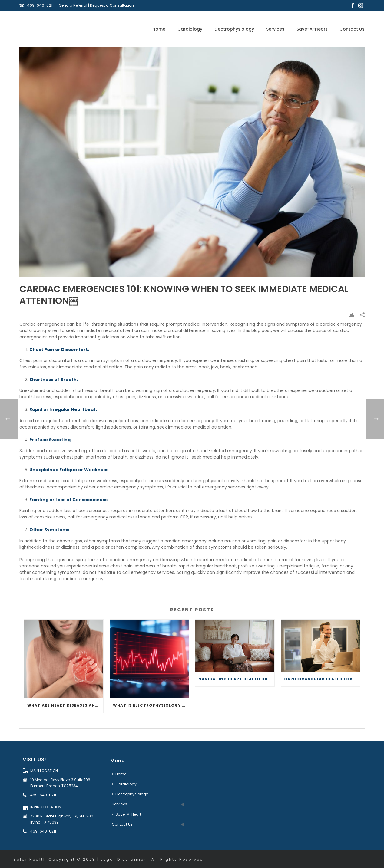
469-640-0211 (40, 5)
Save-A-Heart (312, 29)
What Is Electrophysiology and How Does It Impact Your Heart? (151, 705)
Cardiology (190, 29)
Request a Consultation (112, 5)
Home (159, 29)
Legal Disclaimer (123, 859)
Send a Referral (73, 5)
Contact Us (352, 29)
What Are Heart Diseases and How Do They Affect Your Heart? (65, 705)
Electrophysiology (234, 29)
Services (275, 29)
